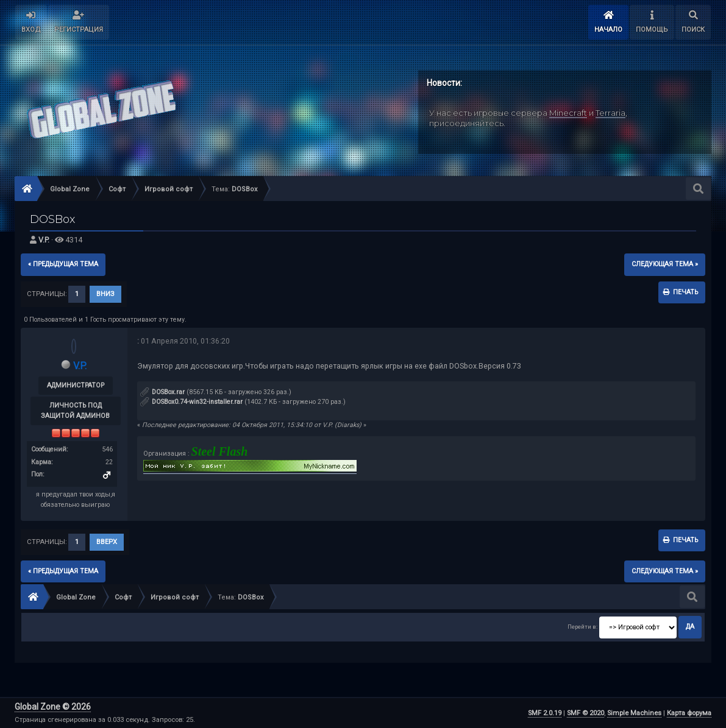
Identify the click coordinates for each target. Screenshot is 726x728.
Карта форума (689, 713)
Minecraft (568, 113)
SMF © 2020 (585, 713)
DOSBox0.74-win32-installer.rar (191, 402)
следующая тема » (665, 264)
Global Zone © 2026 (53, 707)
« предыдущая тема (63, 264)
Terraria (610, 113)
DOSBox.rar (162, 392)
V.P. (44, 240)
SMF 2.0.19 (545, 713)
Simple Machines (634, 713)
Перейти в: (582, 627)
